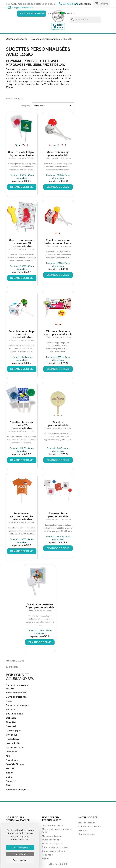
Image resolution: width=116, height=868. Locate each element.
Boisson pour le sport (18, 705)
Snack (9, 773)
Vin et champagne (16, 790)
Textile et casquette (52, 825)
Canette (11, 722)
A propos (54, 13)
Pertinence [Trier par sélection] (53, 106)
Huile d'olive (13, 739)
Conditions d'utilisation (90, 826)
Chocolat (11, 735)
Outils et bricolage (51, 840)
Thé (8, 785)
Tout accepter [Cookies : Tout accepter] (20, 848)
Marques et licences (52, 836)
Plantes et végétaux (52, 843)
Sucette (10, 781)
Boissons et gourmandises (20, 677)
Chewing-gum (14, 731)
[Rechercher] (85, 20)
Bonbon (10, 710)
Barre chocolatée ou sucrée (18, 687)
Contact (69, 13)
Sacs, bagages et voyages (55, 847)
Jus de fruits (13, 743)
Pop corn (11, 769)
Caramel (11, 726)
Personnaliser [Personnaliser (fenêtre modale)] (20, 860)
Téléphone (48, 855)
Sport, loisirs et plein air (54, 851)
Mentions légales (87, 823)
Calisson (11, 718)
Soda (9, 777)
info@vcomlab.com (22, 7)
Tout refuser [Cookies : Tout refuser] (20, 854)
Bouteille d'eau (14, 714)
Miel (8, 756)
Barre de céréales (16, 693)
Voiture (46, 859)
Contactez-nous (87, 834)
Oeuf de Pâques (15, 764)
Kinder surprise (14, 747)
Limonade (12, 752)
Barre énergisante (16, 697)
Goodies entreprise (31, 13)
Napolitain (12, 760)
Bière (9, 701)
